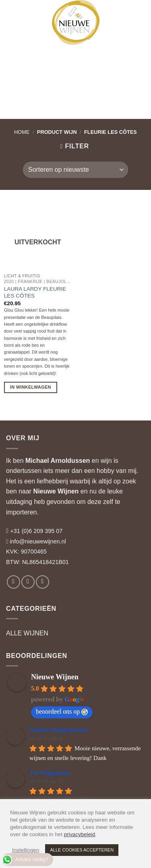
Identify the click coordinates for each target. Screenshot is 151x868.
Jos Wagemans (50, 773)
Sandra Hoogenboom (58, 730)
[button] (13, 12)
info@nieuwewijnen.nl (38, 541)
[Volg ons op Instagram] (28, 582)
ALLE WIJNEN (27, 633)
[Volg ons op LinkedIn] (42, 582)
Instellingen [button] (26, 850)
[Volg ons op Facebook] (13, 582)
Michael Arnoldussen (58, 461)
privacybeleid (79, 834)
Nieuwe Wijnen (56, 491)
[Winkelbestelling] (75, 170)
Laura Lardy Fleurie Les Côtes (35, 292)
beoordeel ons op (62, 712)
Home (22, 132)
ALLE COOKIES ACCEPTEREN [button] (82, 850)
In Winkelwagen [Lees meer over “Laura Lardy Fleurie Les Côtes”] (31, 387)
